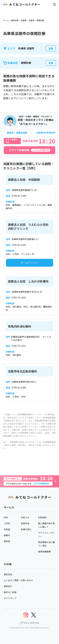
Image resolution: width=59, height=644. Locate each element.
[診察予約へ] (29, 481)
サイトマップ (10, 598)
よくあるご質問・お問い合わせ (18, 580)
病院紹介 (8, 586)
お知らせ (25, 517)
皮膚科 (7, 535)
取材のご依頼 (10, 592)
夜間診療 (40, 20)
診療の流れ (26, 529)
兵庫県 (24, 20)
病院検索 (15, 20)
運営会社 (8, 574)
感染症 (7, 541)
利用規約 (42, 517)
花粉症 (7, 529)
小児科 (7, 523)
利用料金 (25, 523)
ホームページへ (29, 263)
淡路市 (31, 20)
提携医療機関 (44, 552)
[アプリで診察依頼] (29, 150)
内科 (6, 517)
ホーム (6, 20)
